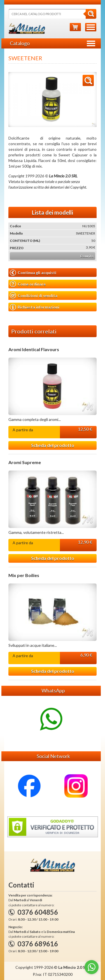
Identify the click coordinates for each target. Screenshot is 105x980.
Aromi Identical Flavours (34, 349)
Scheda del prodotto (53, 445)
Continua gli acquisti (33, 273)
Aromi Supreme (25, 462)
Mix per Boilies (24, 575)
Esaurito (87, 256)
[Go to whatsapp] (92, 967)
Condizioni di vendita (34, 296)
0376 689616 (38, 944)
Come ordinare (28, 284)
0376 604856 (38, 912)
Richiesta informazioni (35, 307)
